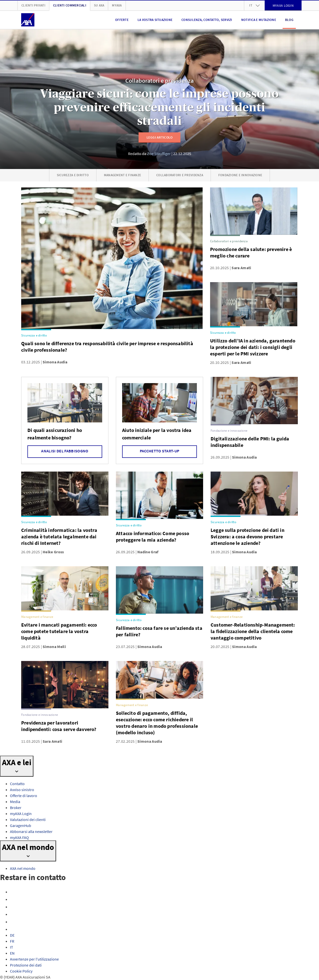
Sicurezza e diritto (73, 175)
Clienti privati (33, 5)
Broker (16, 808)
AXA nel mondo (23, 868)
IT (12, 947)
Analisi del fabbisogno (65, 451)
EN (12, 953)
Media (15, 802)
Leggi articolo (160, 137)
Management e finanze (122, 175)
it (254, 5)
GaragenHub (21, 825)
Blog (289, 20)
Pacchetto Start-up (160, 451)
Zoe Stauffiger (159, 154)
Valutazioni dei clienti (28, 819)
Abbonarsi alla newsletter (31, 831)
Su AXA (99, 5)
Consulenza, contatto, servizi (207, 20)
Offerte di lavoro (24, 796)
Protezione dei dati (26, 965)
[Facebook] (13, 892)
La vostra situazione (155, 20)
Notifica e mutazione (259, 20)
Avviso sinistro (22, 790)
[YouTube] (13, 914)
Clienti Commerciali (70, 5)
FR (12, 941)
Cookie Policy (21, 971)
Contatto (17, 784)
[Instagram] (13, 899)
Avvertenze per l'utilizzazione (34, 959)
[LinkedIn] (13, 922)
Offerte (122, 20)
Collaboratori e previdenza (159, 81)
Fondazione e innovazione (240, 175)
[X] (13, 907)
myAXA (117, 5)
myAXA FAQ (19, 837)
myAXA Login (21, 814)
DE (12, 935)
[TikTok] (13, 929)
